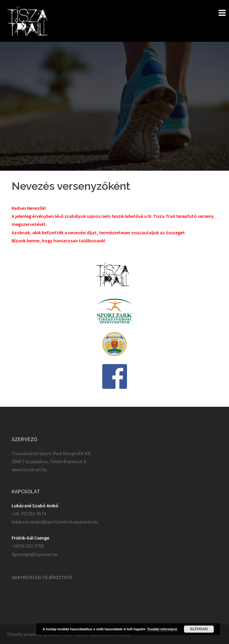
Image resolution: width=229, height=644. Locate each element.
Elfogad (199, 629)
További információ (162, 629)
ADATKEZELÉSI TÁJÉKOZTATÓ (42, 577)
